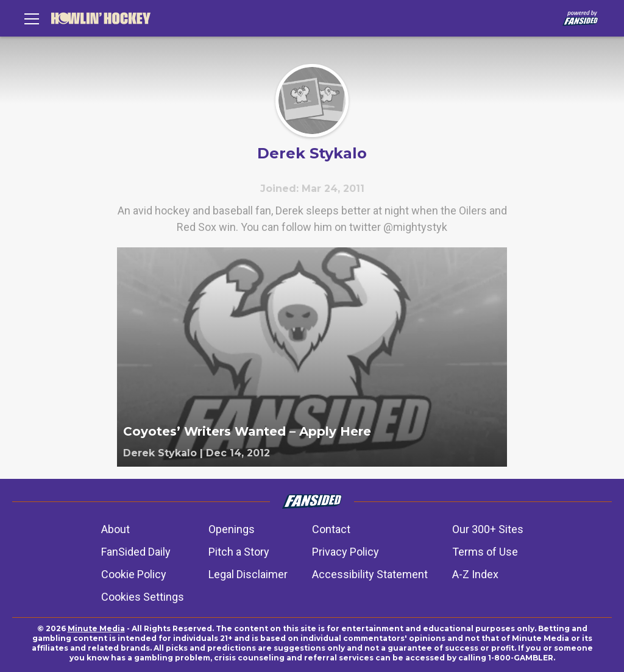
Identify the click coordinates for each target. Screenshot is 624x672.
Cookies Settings (143, 597)
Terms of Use (485, 552)
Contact (331, 529)
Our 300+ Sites (488, 529)
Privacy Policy (346, 552)
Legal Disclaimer (248, 574)
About (115, 529)
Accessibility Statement (370, 574)
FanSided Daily (136, 552)
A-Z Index (475, 574)
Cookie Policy (134, 574)
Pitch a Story (239, 552)
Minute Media (96, 628)
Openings (232, 529)
